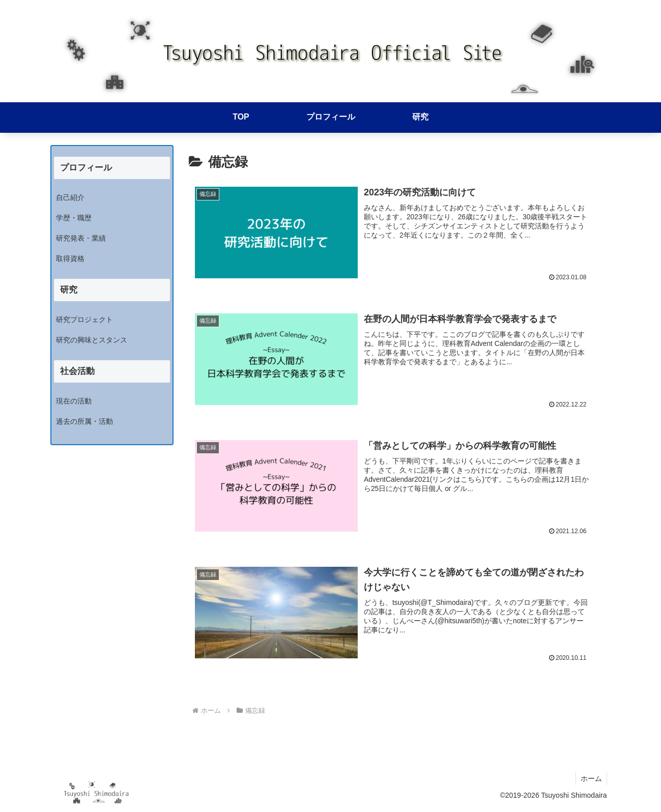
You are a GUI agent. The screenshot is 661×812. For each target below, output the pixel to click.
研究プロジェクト (84, 320)
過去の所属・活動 (84, 421)
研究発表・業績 (81, 238)
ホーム (591, 780)
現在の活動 (74, 401)
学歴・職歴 (74, 218)
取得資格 (70, 258)
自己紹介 (70, 197)
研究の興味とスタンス (92, 340)
